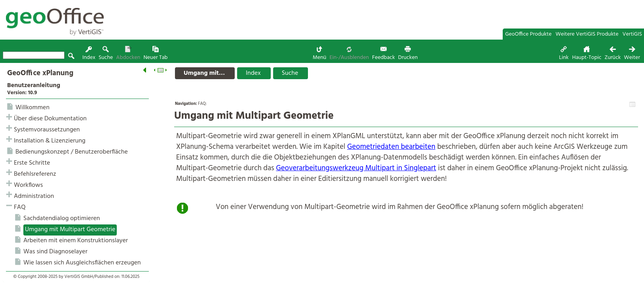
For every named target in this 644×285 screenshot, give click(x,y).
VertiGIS (632, 34)
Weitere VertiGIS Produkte (587, 34)
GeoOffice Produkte (528, 34)
